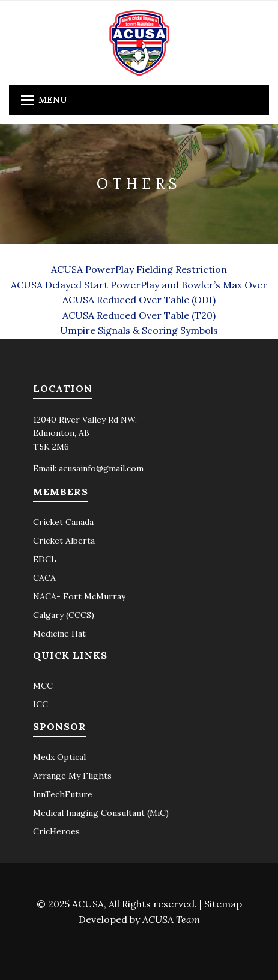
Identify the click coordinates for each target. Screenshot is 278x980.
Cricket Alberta (64, 541)
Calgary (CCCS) (64, 615)
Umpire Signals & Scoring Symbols (139, 330)
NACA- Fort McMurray (79, 596)
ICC (41, 704)
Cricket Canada (63, 522)
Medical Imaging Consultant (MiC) (101, 813)
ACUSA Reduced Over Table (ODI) (139, 300)
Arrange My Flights (72, 776)
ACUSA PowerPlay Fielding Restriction (139, 269)
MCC (43, 686)
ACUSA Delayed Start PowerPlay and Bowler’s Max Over (139, 285)
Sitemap (223, 904)
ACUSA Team (171, 919)
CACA (44, 578)
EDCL (45, 559)
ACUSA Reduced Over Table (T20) (139, 315)
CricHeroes (56, 831)
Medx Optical (59, 757)
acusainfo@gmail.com (101, 468)
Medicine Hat (59, 634)
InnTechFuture (63, 794)
